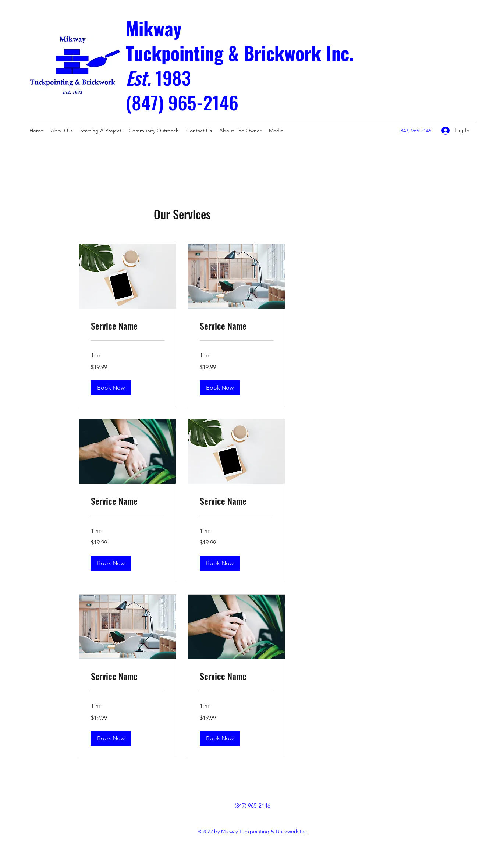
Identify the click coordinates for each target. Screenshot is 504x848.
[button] (111, 388)
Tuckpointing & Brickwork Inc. (240, 53)
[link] (128, 326)
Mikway (154, 28)
